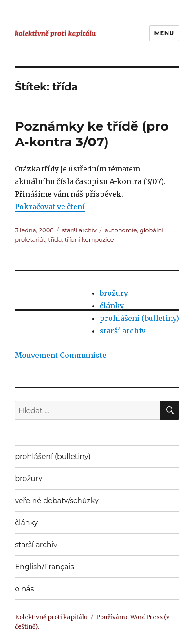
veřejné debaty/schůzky (57, 501)
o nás (24, 589)
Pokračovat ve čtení (50, 207)
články (112, 306)
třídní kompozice (89, 239)
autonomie (121, 230)
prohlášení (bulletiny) (139, 318)
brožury (114, 293)
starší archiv (79, 230)
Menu (164, 33)
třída (55, 239)
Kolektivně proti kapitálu (51, 617)
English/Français (44, 567)
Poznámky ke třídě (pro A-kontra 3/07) (92, 134)
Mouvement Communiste (61, 355)
